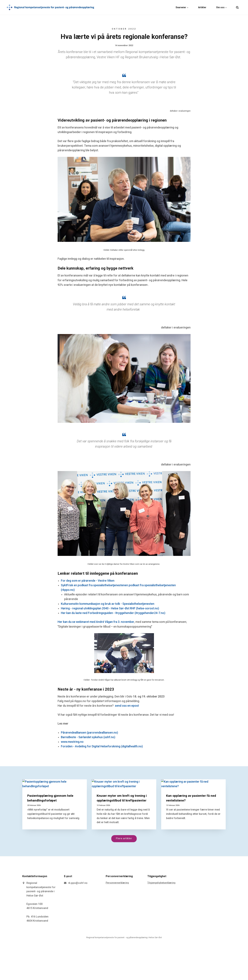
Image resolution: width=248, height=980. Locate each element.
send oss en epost (127, 706)
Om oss (221, 7)
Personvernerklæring (117, 883)
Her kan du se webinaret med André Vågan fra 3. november (96, 622)
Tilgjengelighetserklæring (161, 883)
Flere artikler (124, 838)
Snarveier (182, 7)
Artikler (202, 7)
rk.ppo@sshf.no (78, 883)
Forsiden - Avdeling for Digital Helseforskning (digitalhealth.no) (102, 746)
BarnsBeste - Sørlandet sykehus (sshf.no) (88, 737)
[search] (237, 7)
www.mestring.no (72, 742)
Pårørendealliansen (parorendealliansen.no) (89, 733)
